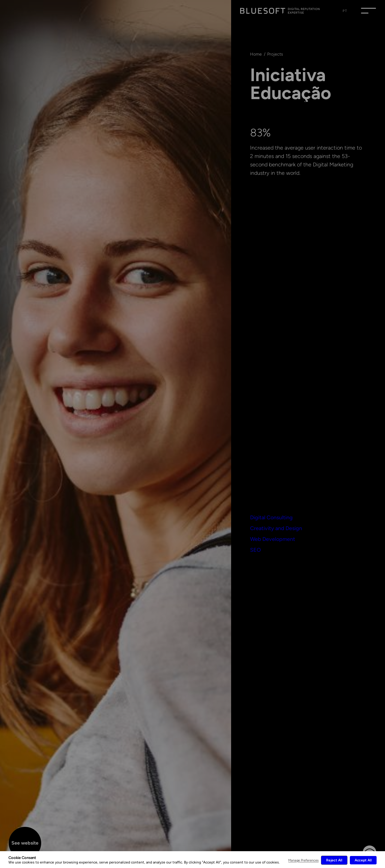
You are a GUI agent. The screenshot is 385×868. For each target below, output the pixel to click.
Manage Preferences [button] (303, 860)
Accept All (363, 860)
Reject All (334, 860)
